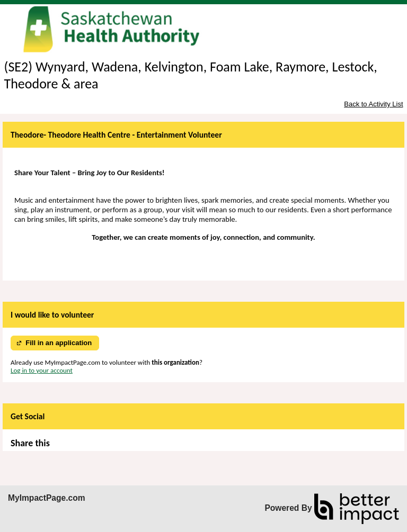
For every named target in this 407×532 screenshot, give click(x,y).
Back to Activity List (373, 104)
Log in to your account (42, 370)
